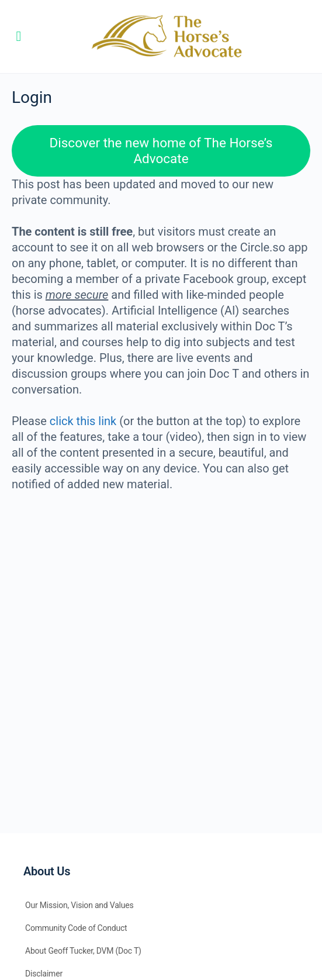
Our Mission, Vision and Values (79, 905)
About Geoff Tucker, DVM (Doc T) (83, 951)
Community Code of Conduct (76, 928)
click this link (83, 421)
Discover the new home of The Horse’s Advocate (161, 151)
